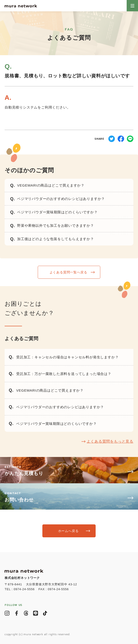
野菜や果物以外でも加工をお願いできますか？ (56, 225)
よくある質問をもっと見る (110, 441)
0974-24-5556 (24, 589)
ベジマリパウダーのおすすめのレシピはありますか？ (61, 199)
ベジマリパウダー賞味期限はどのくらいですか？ (57, 212)
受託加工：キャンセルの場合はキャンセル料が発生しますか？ (67, 357)
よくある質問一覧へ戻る (68, 272)
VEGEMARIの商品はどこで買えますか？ (51, 185)
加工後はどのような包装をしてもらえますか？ (56, 239)
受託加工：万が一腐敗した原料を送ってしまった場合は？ (64, 374)
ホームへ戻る (68, 531)
